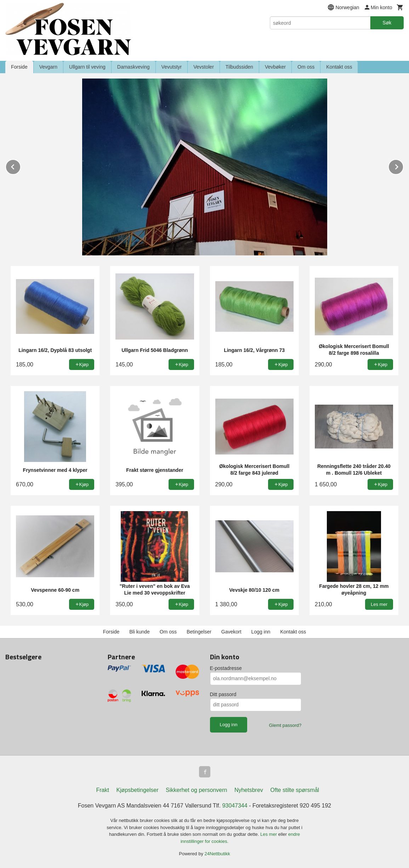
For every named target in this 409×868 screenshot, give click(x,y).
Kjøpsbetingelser (137, 790)
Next (403, 166)
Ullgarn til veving (87, 67)
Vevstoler (204, 67)
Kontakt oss (339, 67)
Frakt (102, 790)
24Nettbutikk (217, 854)
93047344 (235, 806)
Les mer (269, 834)
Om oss (306, 67)
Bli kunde (140, 632)
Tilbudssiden (239, 67)
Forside (19, 67)
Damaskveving (134, 67)
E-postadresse (226, 668)
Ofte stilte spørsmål (295, 790)
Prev (21, 166)
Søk (387, 23)
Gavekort (231, 632)
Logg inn (261, 632)
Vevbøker (275, 67)
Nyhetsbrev (249, 790)
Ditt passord (223, 694)
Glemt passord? (285, 725)
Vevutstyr (172, 67)
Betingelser (199, 632)
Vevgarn (48, 67)
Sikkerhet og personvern (196, 790)
